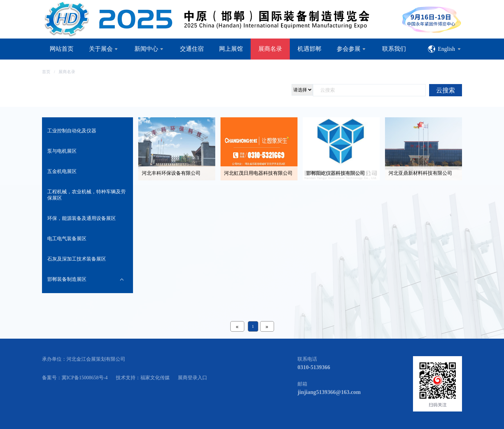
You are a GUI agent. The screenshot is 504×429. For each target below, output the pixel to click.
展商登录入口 (192, 378)
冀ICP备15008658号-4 (85, 378)
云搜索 (446, 90)
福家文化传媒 (155, 378)
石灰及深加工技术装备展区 (77, 259)
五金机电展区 (62, 171)
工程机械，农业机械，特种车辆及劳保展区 (86, 195)
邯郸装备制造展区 (67, 279)
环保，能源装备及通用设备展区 (82, 218)
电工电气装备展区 (67, 239)
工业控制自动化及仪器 (72, 131)
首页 (46, 72)
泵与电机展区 (62, 151)
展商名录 (67, 72)
